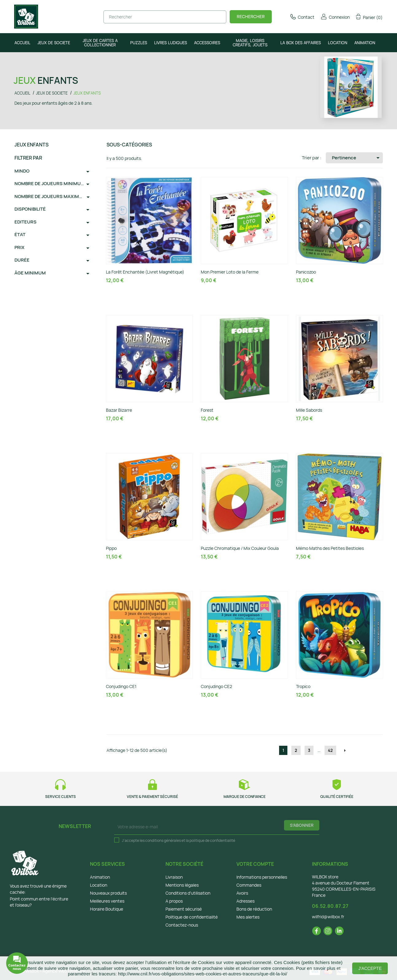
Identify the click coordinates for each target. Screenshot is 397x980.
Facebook (317, 931)
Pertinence (357, 158)
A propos (174, 901)
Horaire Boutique (107, 909)
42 (330, 750)
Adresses (245, 901)
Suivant (345, 751)
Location (99, 885)
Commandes (249, 885)
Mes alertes (248, 917)
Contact (302, 17)
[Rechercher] (165, 17)
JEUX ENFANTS (31, 145)
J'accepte (370, 968)
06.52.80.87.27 (330, 906)
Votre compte (255, 864)
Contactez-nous (182, 925)
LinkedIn (339, 931)
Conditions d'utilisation (188, 893)
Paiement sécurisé (184, 909)
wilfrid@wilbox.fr (328, 917)
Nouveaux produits (108, 893)
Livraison (174, 877)
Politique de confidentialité (192, 917)
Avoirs (242, 893)
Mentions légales (182, 885)
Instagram (328, 931)
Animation (100, 877)
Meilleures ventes (107, 901)
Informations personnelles (262, 877)
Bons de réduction (254, 909)
